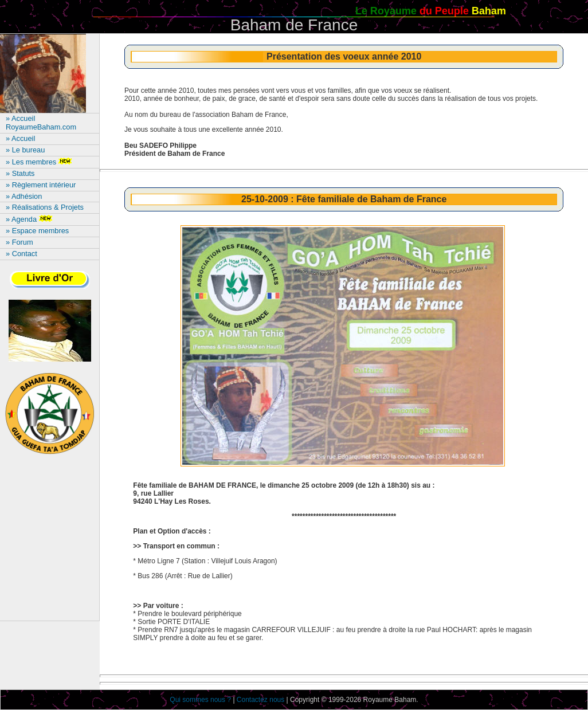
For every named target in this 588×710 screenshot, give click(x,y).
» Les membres (40, 162)
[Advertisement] (50, 543)
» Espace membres (37, 231)
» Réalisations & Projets (45, 207)
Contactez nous (260, 700)
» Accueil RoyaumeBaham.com (41, 123)
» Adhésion (24, 196)
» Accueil (20, 138)
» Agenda (30, 219)
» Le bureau (25, 150)
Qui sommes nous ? (200, 700)
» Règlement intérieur (41, 185)
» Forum (19, 242)
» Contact (21, 254)
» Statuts (20, 173)
